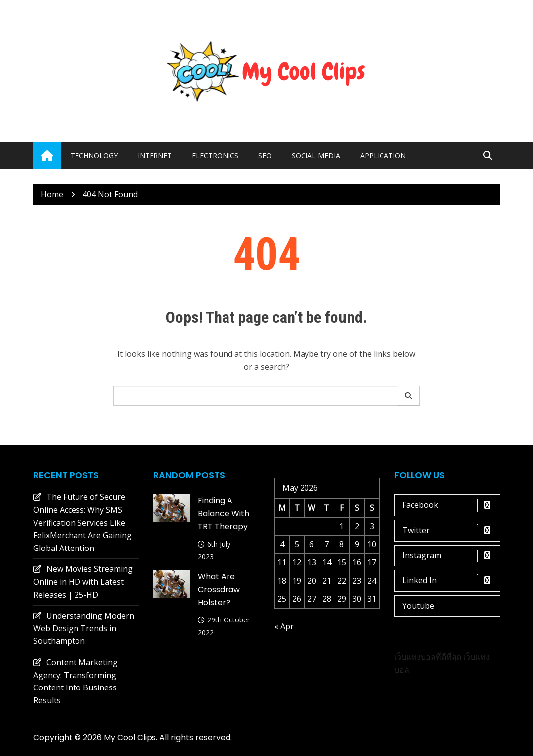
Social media (316, 156)
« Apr (284, 626)
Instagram (450, 556)
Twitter (450, 531)
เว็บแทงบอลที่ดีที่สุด (428, 657)
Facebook (450, 505)
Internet (155, 156)
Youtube (450, 606)
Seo (265, 156)
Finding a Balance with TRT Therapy (224, 513)
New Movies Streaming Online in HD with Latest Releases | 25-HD (83, 582)
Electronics (215, 156)
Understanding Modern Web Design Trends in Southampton (84, 628)
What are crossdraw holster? (219, 589)
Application (383, 156)
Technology (94, 156)
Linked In (450, 581)
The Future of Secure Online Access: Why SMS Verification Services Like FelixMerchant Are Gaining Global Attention (82, 522)
